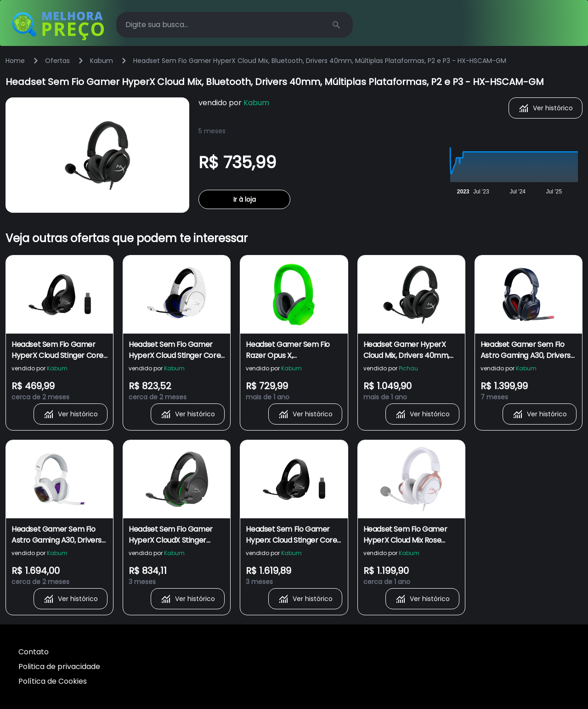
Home (15, 61)
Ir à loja (245, 199)
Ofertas (57, 61)
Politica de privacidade (59, 666)
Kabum (102, 61)
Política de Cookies (53, 681)
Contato (34, 652)
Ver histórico (546, 108)
